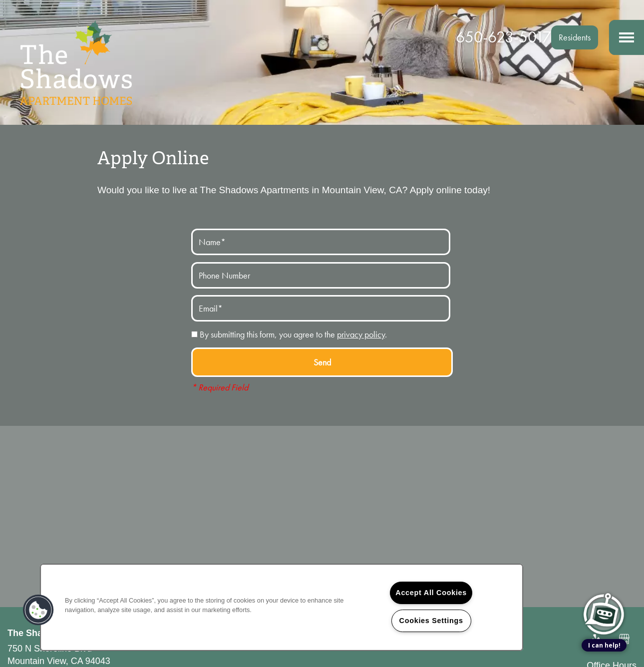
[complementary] (604, 567)
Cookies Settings (431, 621)
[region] (282, 607)
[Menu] (627, 37)
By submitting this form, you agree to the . (293, 334)
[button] (575, 37)
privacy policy (361, 334)
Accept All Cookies (431, 593)
